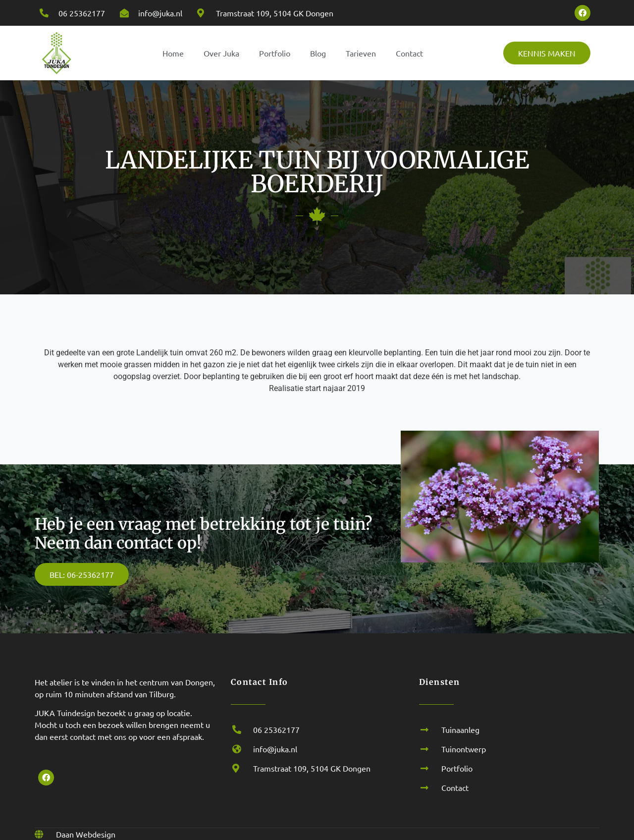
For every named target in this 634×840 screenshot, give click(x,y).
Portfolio (275, 53)
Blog (318, 53)
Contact (409, 53)
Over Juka (221, 53)
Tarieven (361, 53)
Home (173, 53)
